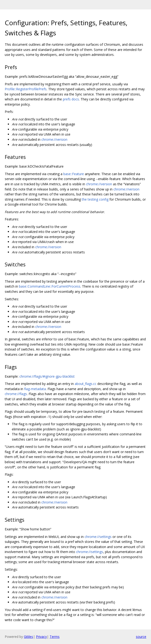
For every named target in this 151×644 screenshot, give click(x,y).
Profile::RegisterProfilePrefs (26, 89)
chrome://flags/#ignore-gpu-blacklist (47, 376)
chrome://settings (98, 537)
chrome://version (54, 139)
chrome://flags (16, 394)
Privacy (41, 637)
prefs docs (71, 99)
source (141, 637)
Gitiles (28, 637)
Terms (55, 637)
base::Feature (74, 174)
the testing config (95, 199)
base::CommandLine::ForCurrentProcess (50, 286)
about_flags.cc (86, 384)
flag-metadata (35, 389)
